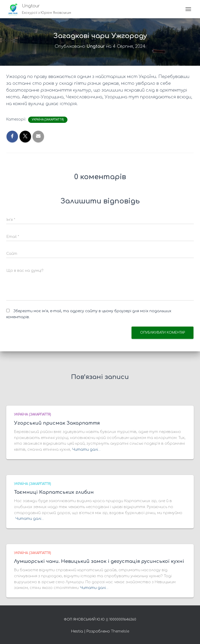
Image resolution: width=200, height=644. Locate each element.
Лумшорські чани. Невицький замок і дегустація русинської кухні (99, 561)
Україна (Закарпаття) (48, 120)
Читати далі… (86, 450)
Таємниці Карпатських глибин (54, 492)
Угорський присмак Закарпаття (57, 423)
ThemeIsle (120, 631)
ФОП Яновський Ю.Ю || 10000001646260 (100, 619)
